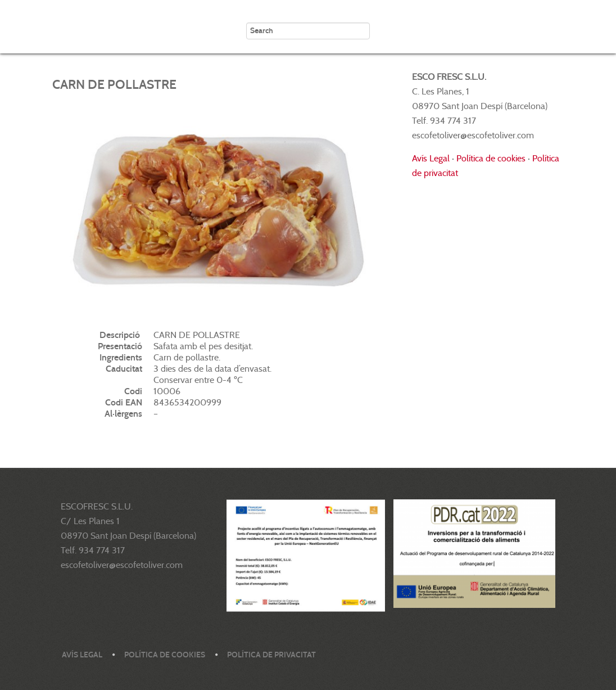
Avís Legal (431, 158)
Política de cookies (491, 158)
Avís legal (82, 655)
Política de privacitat (271, 655)
